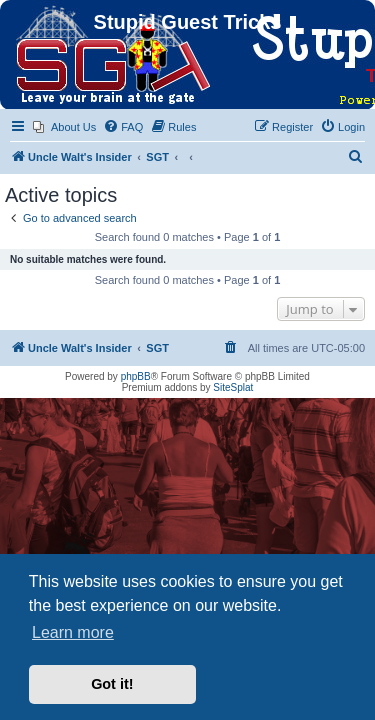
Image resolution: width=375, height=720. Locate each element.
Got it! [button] (112, 684)
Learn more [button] (73, 632)
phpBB (136, 376)
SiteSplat (233, 387)
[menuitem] (64, 127)
